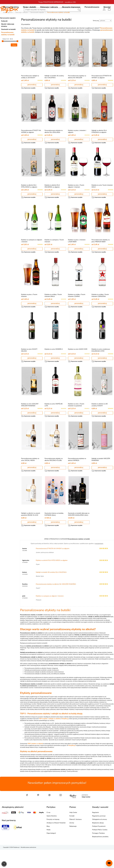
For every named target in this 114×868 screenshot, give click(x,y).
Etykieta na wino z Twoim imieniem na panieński (76, 420)
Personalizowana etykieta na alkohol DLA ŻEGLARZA (54, 142)
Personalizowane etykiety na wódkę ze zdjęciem (39, 756)
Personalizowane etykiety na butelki (8, 43)
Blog (48, 845)
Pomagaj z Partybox (98, 852)
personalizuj (32, 94)
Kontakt (72, 834)
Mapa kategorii (51, 852)
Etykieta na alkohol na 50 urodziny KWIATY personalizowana (100, 421)
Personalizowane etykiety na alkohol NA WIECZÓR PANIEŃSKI (77, 87)
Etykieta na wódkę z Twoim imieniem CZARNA (77, 309)
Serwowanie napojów (8, 27)
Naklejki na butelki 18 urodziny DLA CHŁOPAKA (54, 86)
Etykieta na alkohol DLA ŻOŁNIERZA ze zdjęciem (52, 197)
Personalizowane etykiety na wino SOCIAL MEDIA (30, 476)
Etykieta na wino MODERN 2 (54, 363)
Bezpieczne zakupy (98, 841)
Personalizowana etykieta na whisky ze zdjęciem (39, 753)
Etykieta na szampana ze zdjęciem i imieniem (50, 614)
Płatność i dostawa (75, 838)
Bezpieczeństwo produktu (100, 855)
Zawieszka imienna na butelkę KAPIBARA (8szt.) (54, 531)
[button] (4, 864)
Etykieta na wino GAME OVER (78, 363)
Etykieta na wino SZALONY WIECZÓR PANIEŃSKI (30, 420)
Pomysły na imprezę (53, 838)
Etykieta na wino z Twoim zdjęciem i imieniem (76, 197)
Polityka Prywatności (99, 845)
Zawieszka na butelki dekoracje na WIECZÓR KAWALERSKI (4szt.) (79, 531)
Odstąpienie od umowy (100, 838)
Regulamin (96, 831)
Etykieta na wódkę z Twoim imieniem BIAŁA (53, 309)
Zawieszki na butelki (8, 39)
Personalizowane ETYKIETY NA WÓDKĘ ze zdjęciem (31, 142)
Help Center (73, 831)
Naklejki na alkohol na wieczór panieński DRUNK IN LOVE (31, 531)
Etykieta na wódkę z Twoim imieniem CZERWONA (100, 309)
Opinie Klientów (52, 834)
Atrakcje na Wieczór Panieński (56, 841)
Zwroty (72, 841)
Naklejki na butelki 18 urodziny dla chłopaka (38, 745)
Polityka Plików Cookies (100, 848)
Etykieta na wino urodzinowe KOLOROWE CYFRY (101, 364)
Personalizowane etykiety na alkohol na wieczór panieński (42, 749)
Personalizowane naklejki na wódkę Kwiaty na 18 (39, 742)
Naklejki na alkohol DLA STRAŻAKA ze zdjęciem (99, 142)
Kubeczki (4, 30)
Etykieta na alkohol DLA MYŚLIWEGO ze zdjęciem (29, 197)
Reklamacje (73, 845)
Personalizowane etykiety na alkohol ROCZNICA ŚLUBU (54, 476)
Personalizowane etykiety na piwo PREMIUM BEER (101, 253)
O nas (48, 831)
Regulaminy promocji (99, 834)
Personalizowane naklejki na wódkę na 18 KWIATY (30, 86)
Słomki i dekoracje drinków (8, 34)
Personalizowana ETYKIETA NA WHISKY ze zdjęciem (102, 86)
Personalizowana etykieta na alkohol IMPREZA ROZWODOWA (77, 477)
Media (48, 848)
